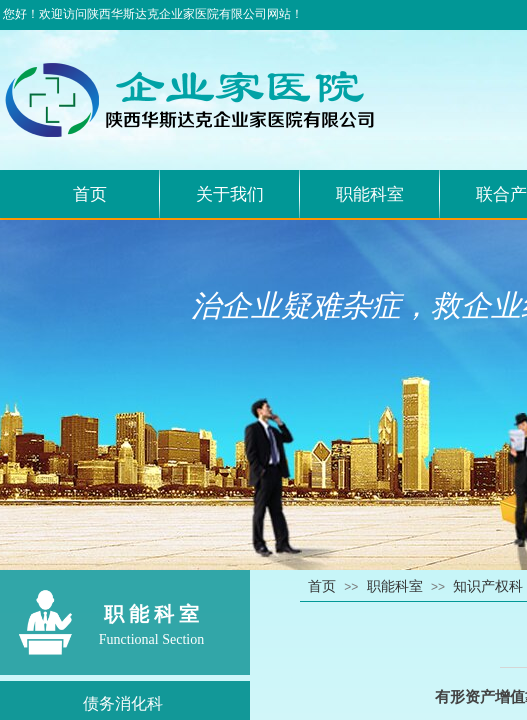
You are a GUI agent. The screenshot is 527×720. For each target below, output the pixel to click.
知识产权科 (488, 586)
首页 (90, 194)
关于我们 (230, 194)
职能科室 (370, 194)
